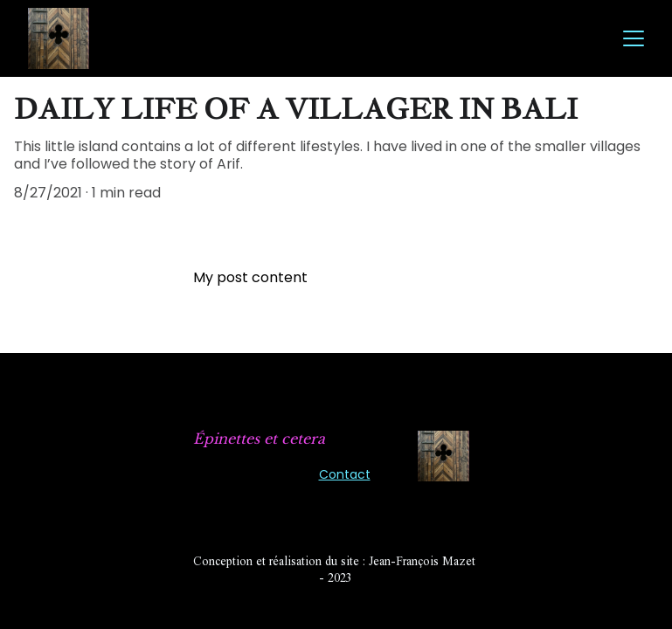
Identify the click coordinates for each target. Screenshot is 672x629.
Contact (345, 474)
